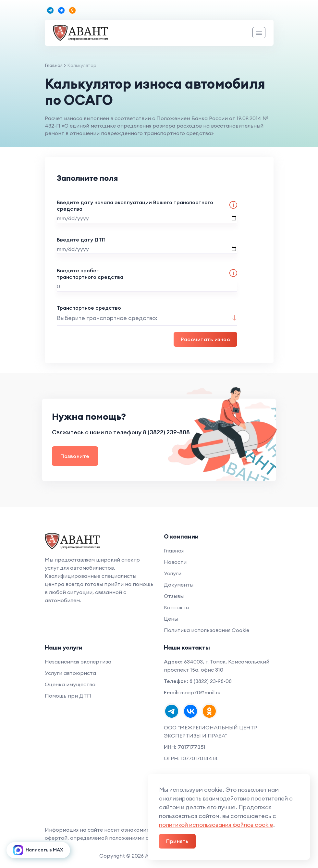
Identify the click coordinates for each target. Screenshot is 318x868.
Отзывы (174, 596)
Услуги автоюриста (70, 673)
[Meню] (259, 33)
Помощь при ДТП (68, 696)
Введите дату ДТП (147, 245)
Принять (177, 841)
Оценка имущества (70, 684)
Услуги (173, 573)
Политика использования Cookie (207, 630)
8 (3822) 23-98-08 (211, 681)
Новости (175, 562)
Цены (171, 619)
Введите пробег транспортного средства (147, 279)
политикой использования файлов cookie (216, 825)
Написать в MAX (38, 850)
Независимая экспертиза (78, 662)
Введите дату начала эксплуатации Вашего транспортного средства (147, 211)
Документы (179, 585)
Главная (54, 65)
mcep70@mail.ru (200, 692)
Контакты (177, 607)
